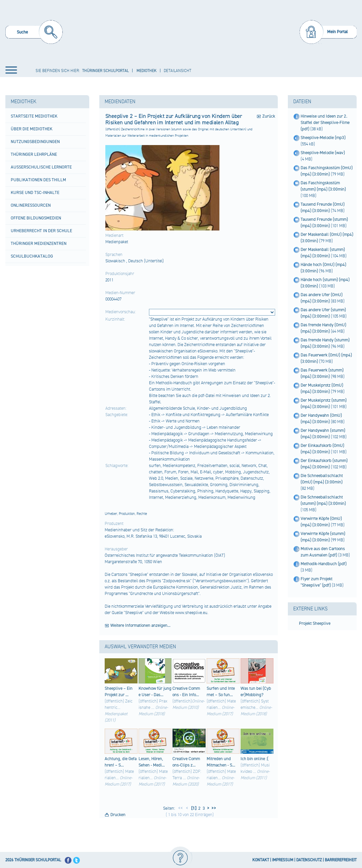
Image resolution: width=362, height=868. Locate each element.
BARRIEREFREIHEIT (341, 860)
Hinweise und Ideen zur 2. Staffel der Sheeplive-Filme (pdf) (325, 123)
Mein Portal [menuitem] (338, 32)
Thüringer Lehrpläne (34, 154)
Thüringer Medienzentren (39, 244)
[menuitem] (34, 33)
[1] (193, 808)
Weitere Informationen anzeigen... (140, 625)
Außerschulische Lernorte (41, 167)
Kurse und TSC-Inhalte (35, 193)
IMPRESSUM (283, 860)
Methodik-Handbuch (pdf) (324, 564)
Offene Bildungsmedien (36, 218)
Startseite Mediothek (34, 116)
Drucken (118, 815)
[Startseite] (182, 31)
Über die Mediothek (32, 129)
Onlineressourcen (31, 205)
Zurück (269, 116)
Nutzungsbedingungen (35, 142)
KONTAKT (261, 860)
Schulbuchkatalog (32, 256)
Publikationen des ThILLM (38, 180)
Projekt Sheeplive (315, 623)
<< (180, 808)
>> (213, 808)
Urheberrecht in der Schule (41, 231)
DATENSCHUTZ (309, 860)
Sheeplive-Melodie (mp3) (323, 138)
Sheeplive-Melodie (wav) (323, 153)
